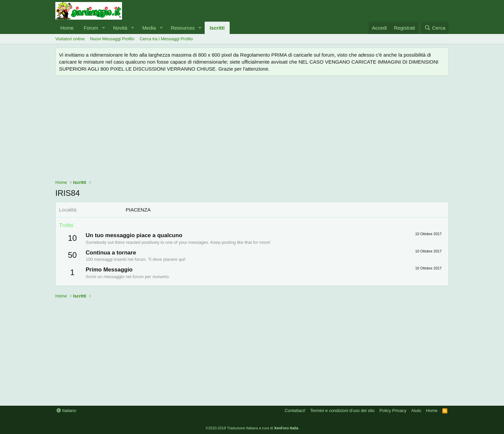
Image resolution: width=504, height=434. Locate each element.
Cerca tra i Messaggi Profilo (166, 39)
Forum (91, 28)
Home (67, 28)
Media (149, 28)
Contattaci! (295, 411)
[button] (103, 28)
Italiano (66, 411)
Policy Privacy (393, 411)
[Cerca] (435, 28)
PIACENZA (138, 210)
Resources (183, 28)
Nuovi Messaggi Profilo (112, 39)
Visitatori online (70, 39)
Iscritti (217, 28)
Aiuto (416, 411)
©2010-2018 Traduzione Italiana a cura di (252, 428)
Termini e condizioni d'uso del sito (342, 411)
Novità (120, 28)
